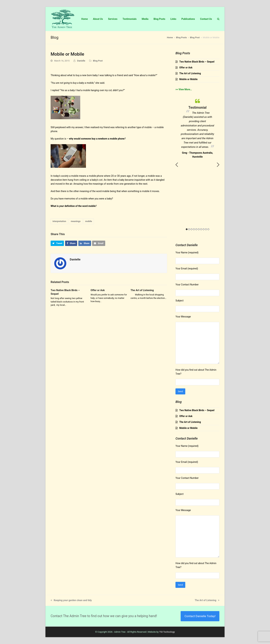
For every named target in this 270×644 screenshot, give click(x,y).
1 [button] (187, 229)
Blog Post (98, 61)
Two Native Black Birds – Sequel (197, 62)
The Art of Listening (142, 290)
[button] (57, 243)
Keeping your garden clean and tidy (71, 600)
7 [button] (201, 229)
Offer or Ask (98, 290)
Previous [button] (177, 165)
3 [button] (191, 229)
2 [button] (189, 229)
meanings (76, 221)
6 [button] (199, 229)
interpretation (59, 221)
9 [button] (206, 229)
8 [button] (204, 229)
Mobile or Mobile (188, 79)
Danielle (81, 61)
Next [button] (218, 165)
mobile (89, 221)
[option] (197, 128)
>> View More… (184, 89)
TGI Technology (167, 632)
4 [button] (194, 229)
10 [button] (208, 229)
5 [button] (196, 229)
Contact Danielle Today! (200, 616)
